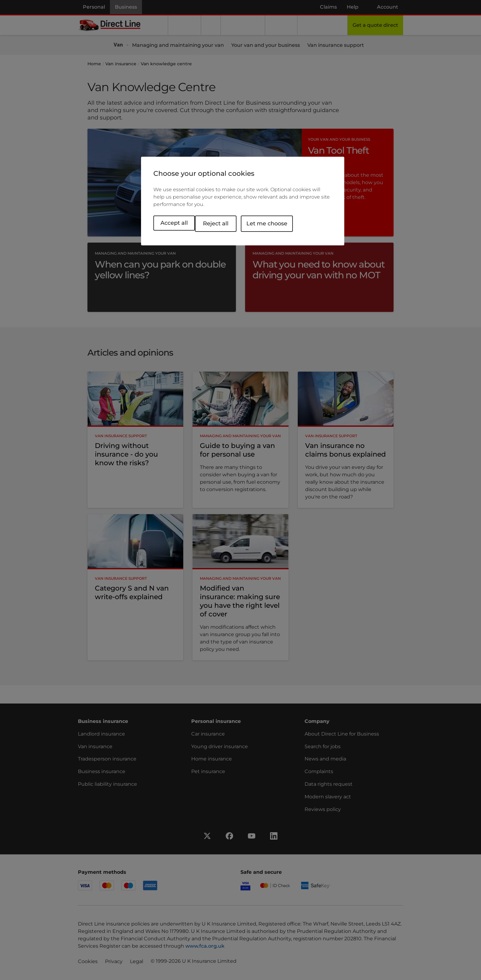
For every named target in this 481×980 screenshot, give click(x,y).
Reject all (223, 223)
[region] (243, 201)
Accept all (174, 223)
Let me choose (274, 223)
